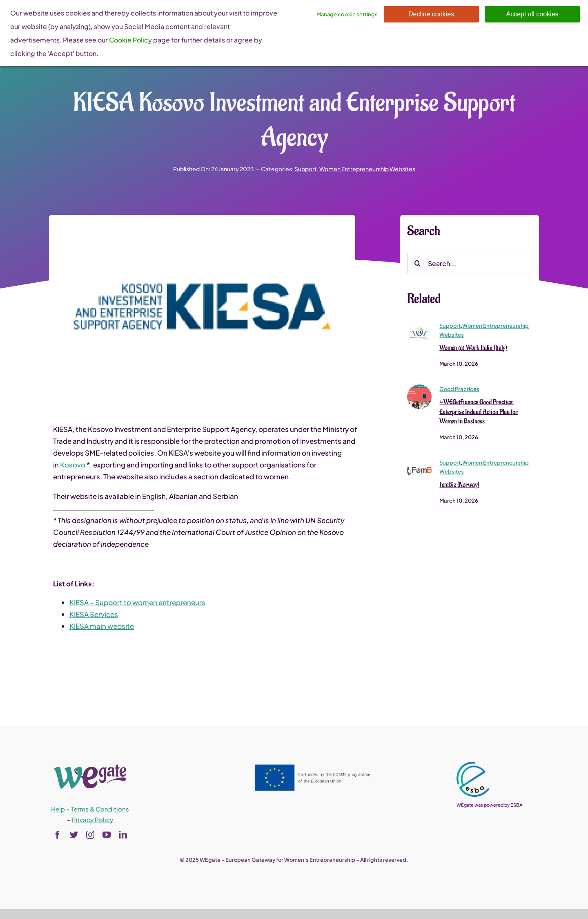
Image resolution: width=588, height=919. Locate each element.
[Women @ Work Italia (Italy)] (419, 325)
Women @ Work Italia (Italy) (473, 348)
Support (306, 169)
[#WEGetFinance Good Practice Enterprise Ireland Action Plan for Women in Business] (419, 388)
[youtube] (107, 835)
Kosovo (73, 465)
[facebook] (58, 835)
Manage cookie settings (347, 14)
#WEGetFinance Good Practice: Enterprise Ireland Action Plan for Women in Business (479, 412)
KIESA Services (94, 615)
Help (58, 809)
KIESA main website (102, 626)
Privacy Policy (92, 819)
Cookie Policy (130, 40)
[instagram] (90, 835)
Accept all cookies (532, 14)
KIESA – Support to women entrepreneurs (137, 603)
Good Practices (459, 389)
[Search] (417, 264)
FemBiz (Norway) (459, 485)
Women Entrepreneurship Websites (367, 169)
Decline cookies (431, 14)
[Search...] (470, 264)
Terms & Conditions (100, 809)
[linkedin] (123, 835)
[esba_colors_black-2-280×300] (473, 765)
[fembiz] (419, 462)
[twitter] (74, 835)
